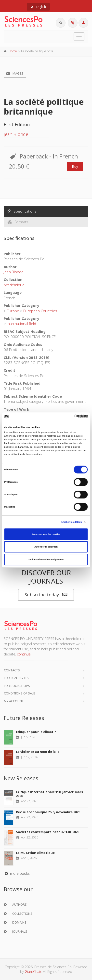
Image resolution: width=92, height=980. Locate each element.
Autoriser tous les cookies (46, 534)
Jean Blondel (17, 134)
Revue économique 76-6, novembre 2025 (48, 812)
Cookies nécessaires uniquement (46, 560)
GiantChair (33, 972)
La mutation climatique (35, 853)
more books (17, 873)
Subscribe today (46, 595)
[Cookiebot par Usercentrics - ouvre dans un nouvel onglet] (67, 417)
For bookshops (17, 686)
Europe (13, 311)
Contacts (12, 670)
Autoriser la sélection (46, 547)
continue (24, 654)
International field (21, 324)
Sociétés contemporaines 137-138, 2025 (48, 832)
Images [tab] (15, 73)
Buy (75, 166)
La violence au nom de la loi (38, 752)
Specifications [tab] (22, 211)
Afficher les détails (71, 522)
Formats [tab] (18, 222)
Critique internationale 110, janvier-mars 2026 (49, 794)
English (38, 7)
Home (13, 51)
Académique (14, 285)
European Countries (40, 311)
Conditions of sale (20, 693)
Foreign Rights (16, 678)
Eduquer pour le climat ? (36, 732)
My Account (14, 701)
